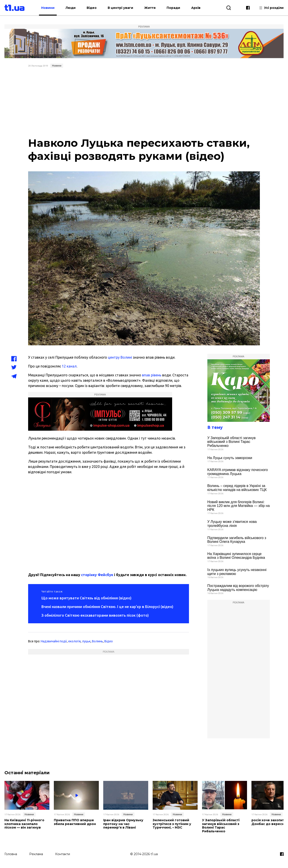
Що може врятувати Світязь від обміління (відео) (86, 598)
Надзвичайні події (54, 641)
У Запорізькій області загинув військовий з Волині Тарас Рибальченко (232, 442)
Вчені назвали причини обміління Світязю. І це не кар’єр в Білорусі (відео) (107, 607)
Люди (71, 8)
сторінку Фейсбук (97, 575)
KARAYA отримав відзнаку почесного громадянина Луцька (238, 472)
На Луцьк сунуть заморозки (230, 458)
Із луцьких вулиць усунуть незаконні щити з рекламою (237, 572)
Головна (11, 854)
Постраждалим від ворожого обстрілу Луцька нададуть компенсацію (238, 588)
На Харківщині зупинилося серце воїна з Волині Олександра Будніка (236, 556)
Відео (92, 8)
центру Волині (120, 357)
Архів (196, 8)
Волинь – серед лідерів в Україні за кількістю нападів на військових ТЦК (237, 488)
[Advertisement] (144, 103)
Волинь (97, 641)
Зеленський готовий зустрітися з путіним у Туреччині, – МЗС (172, 824)
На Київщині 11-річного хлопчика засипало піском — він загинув (24, 824)
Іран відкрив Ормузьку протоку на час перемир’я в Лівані (123, 824)
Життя (150, 8)
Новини (48, 8)
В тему (215, 427)
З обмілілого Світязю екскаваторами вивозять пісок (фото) (95, 615)
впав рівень (152, 375)
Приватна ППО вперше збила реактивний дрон (75, 822)
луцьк (86, 641)
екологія (74, 641)
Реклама (36, 854)
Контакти (63, 854)
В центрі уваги (120, 8)
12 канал (69, 366)
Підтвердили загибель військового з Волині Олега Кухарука (237, 540)
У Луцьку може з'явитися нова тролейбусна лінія (232, 524)
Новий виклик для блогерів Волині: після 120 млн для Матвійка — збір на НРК (239, 506)
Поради (173, 8)
